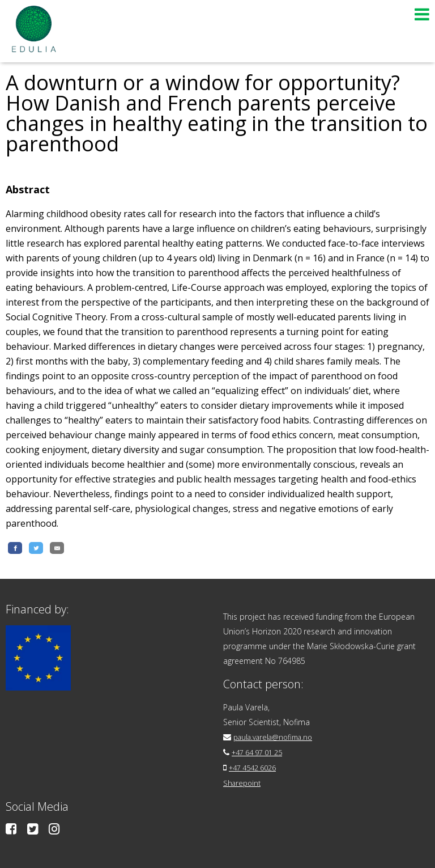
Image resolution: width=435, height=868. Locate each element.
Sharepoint (243, 782)
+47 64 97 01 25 (261, 752)
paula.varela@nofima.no (277, 737)
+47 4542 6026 (256, 767)
